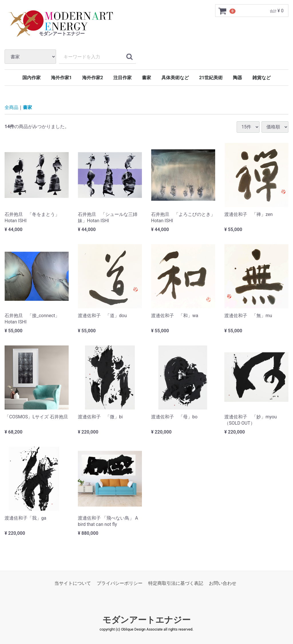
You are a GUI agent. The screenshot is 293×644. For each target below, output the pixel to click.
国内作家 (31, 78)
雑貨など (262, 78)
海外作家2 (93, 78)
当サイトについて (73, 583)
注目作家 (122, 78)
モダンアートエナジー (146, 620)
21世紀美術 (211, 78)
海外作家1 (61, 78)
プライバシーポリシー (120, 583)
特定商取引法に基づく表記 (176, 583)
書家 (146, 78)
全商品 (11, 107)
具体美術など (175, 78)
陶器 (237, 78)
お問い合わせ (223, 583)
